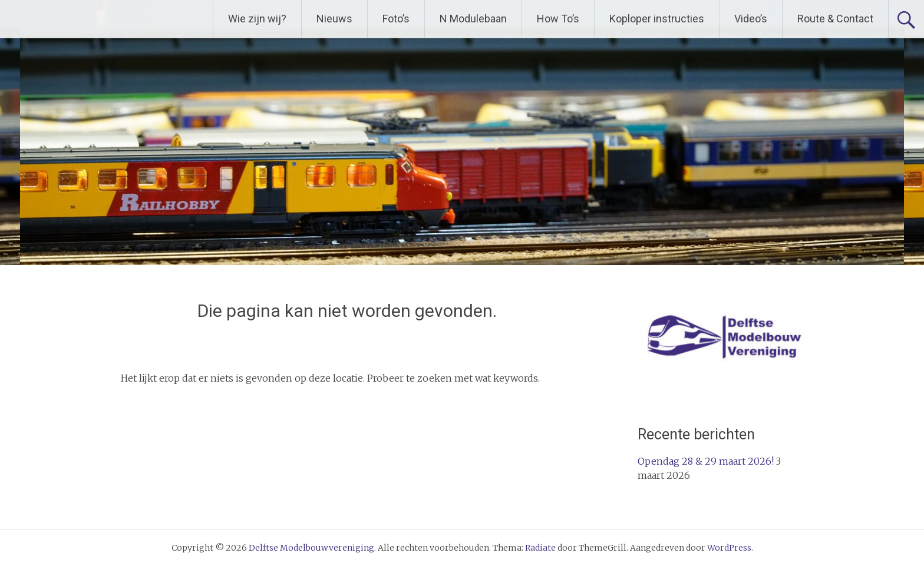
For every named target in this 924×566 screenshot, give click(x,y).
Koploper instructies (657, 19)
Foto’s (396, 19)
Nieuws (334, 19)
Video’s (751, 19)
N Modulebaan (473, 19)
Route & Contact (835, 19)
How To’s (558, 19)
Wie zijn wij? (257, 19)
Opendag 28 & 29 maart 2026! (706, 461)
